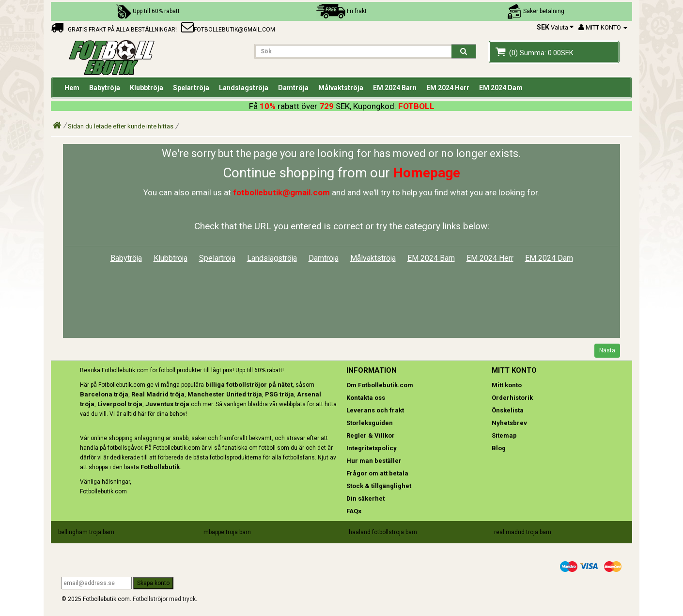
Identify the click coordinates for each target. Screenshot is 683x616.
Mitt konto (507, 385)
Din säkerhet (365, 498)
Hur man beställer (374, 461)
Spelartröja (217, 258)
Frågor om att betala (377, 473)
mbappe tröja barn (227, 532)
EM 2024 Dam (549, 258)
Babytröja (126, 258)
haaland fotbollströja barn (383, 532)
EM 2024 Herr (490, 258)
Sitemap (504, 435)
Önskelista (508, 410)
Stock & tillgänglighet (379, 486)
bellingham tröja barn (86, 532)
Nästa (607, 350)
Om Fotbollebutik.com (380, 385)
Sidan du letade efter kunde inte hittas (121, 126)
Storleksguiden (370, 423)
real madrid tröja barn (523, 532)
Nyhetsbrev (509, 423)
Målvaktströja (373, 258)
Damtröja (324, 258)
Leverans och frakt (375, 410)
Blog (499, 448)
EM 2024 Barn (431, 258)
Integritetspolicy (372, 448)
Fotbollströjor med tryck (164, 599)
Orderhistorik (512, 398)
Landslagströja (272, 258)
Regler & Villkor (371, 435)
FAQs (354, 511)
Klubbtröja (171, 258)
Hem (72, 88)
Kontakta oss (366, 398)
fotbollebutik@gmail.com (228, 30)
